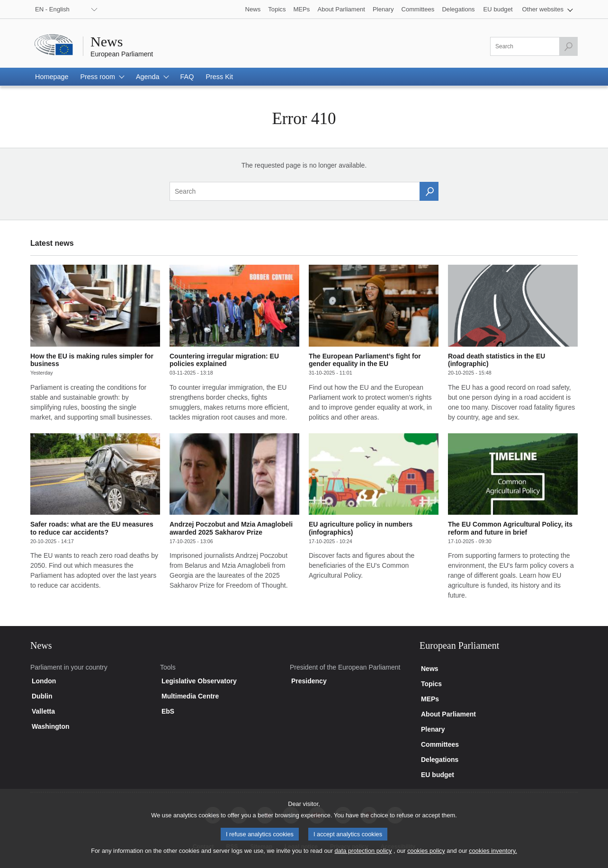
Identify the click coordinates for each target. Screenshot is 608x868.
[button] (548, 9)
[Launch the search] (568, 46)
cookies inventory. (493, 857)
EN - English (52, 9)
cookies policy (426, 857)
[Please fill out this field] (534, 46)
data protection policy (363, 857)
